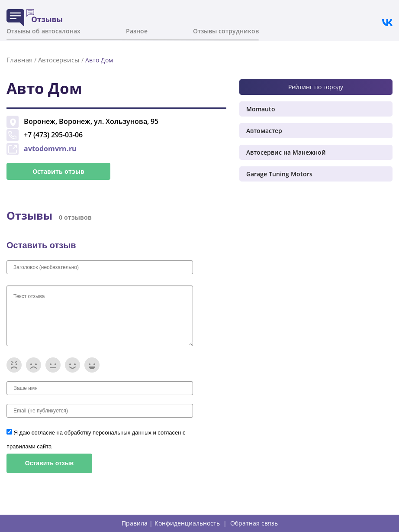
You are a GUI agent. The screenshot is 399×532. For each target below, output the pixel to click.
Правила (135, 523)
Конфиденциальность (187, 523)
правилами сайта (29, 446)
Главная (19, 60)
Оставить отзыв (58, 171)
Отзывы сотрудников (226, 31)
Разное (137, 31)
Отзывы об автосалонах (43, 31)
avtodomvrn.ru (50, 149)
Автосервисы (59, 60)
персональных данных (123, 433)
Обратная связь (254, 523)
